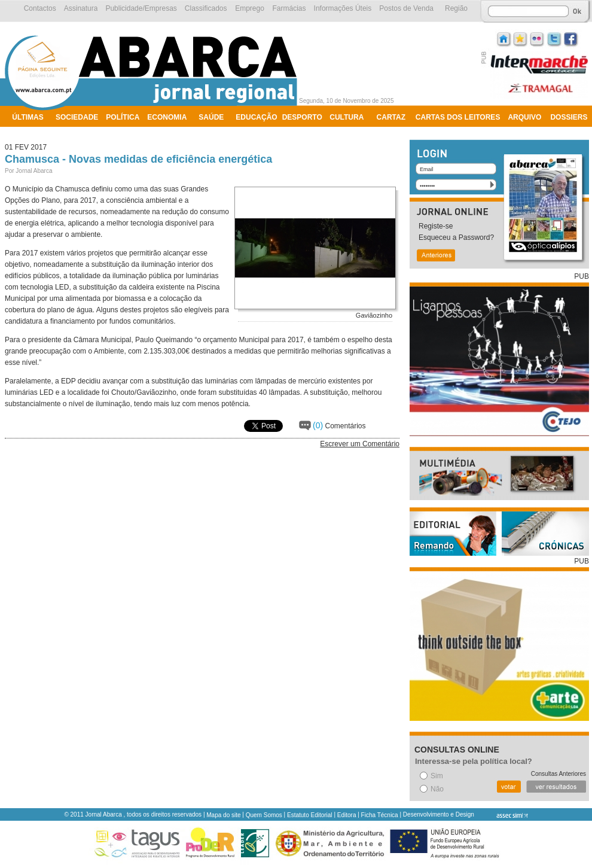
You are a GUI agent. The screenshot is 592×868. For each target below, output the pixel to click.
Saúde (211, 117)
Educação (256, 117)
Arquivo (524, 117)
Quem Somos (264, 815)
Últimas (28, 117)
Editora (347, 815)
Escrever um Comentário (360, 444)
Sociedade (77, 117)
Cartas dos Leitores (458, 117)
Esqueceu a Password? (456, 237)
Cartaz (391, 117)
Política (123, 117)
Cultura (347, 117)
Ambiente (31, 133)
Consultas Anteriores (559, 774)
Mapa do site (223, 815)
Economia (167, 117)
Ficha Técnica (380, 815)
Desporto (302, 117)
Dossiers (569, 117)
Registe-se (436, 226)
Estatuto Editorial (310, 815)
